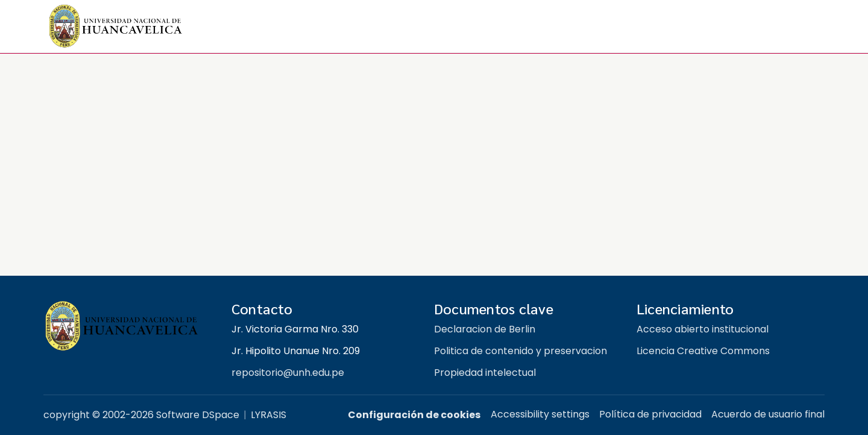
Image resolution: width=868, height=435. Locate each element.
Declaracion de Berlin (485, 329)
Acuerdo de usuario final (768, 414)
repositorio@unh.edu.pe (288, 373)
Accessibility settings (540, 414)
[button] (116, 27)
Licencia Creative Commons (703, 351)
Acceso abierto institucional (703, 329)
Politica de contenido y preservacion (520, 351)
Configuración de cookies (414, 415)
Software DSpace (198, 415)
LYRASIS (269, 415)
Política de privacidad (650, 414)
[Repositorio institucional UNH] (128, 326)
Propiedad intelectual (485, 373)
